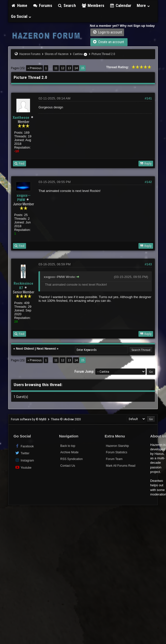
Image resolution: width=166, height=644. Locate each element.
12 (63, 68)
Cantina (78, 54)
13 (69, 68)
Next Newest (46, 349)
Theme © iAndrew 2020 (66, 419)
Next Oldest (25, 349)
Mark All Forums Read (121, 466)
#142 (148, 182)
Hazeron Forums (30, 54)
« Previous (34, 68)
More (143, 5)
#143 (148, 264)
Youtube (23, 467)
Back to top (68, 446)
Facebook (24, 446)
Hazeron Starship (117, 446)
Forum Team (114, 459)
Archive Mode (69, 452)
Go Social (21, 16)
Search (67, 5)
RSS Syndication (71, 459)
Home (19, 5)
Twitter (22, 453)
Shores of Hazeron (57, 54)
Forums (42, 5)
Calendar (121, 5)
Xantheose (21, 118)
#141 (148, 98)
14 (76, 68)
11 (56, 68)
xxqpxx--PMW (24, 198)
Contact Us (68, 466)
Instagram (24, 460)
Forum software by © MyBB (29, 419)
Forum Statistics (117, 452)
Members (93, 5)
